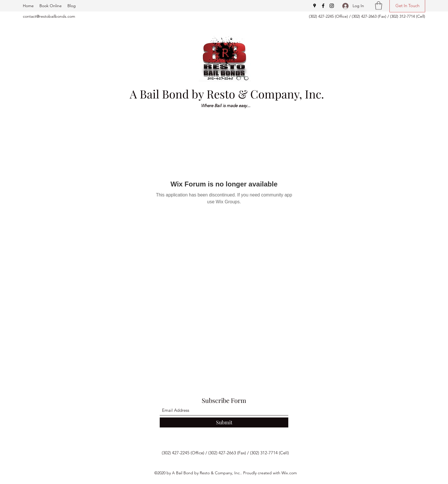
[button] (379, 6)
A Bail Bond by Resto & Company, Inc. (227, 94)
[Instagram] (332, 6)
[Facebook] (323, 6)
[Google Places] (315, 6)
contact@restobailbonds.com (49, 16)
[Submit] (224, 422)
